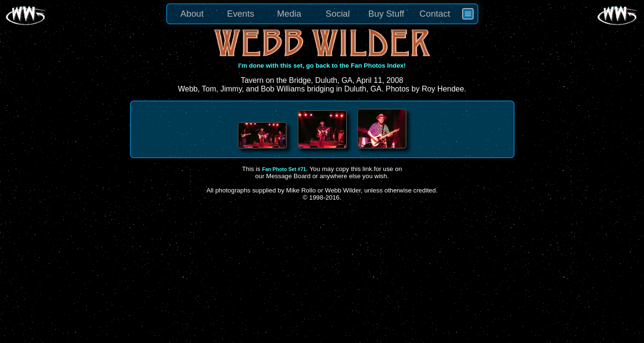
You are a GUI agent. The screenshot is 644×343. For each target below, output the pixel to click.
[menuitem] (468, 14)
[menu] (322, 14)
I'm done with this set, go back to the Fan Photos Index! (322, 66)
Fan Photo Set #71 (284, 169)
